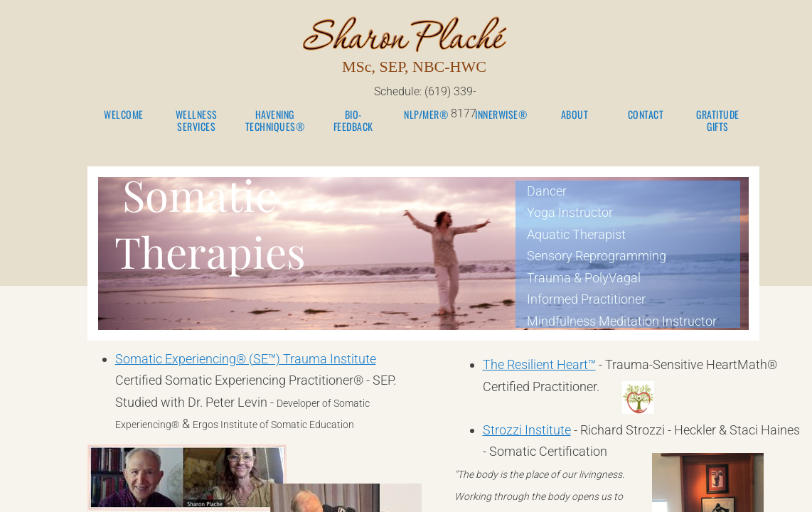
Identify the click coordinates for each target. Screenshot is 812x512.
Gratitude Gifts (718, 121)
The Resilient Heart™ (539, 364)
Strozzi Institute (527, 430)
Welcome (124, 115)
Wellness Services (197, 121)
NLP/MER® (426, 115)
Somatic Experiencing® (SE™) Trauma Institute (246, 359)
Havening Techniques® (275, 121)
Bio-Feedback (353, 121)
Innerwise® (501, 115)
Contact (646, 115)
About (575, 115)
